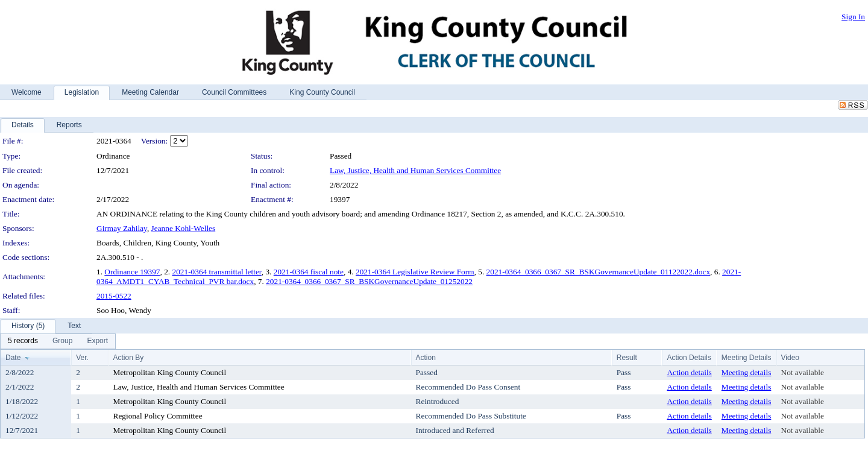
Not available (803, 372)
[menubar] (58, 341)
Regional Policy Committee (158, 416)
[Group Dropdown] (62, 341)
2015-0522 (114, 296)
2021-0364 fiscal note (309, 272)
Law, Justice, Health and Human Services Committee (415, 170)
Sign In (853, 17)
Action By (129, 358)
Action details (689, 372)
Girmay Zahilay (122, 228)
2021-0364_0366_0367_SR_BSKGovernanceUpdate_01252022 (369, 281)
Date (13, 358)
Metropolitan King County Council (170, 372)
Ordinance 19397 (132, 272)
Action (426, 358)
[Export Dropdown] (97, 341)
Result (627, 358)
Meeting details (747, 372)
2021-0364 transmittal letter (217, 272)
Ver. (82, 358)
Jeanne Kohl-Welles (184, 228)
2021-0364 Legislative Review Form (415, 272)
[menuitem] (23, 341)
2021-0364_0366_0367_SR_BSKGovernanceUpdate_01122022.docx (599, 272)
